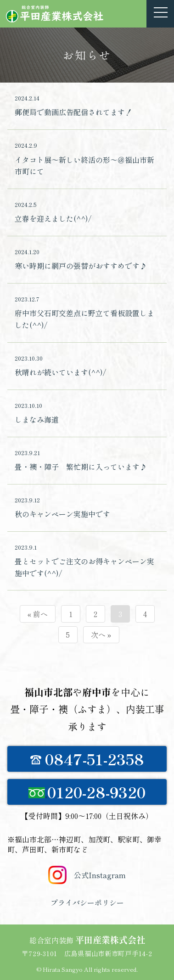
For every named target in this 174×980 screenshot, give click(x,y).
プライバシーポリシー (87, 902)
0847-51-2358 (87, 759)
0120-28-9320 (87, 792)
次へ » (101, 635)
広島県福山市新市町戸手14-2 (108, 953)
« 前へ (38, 614)
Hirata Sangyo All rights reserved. (90, 969)
